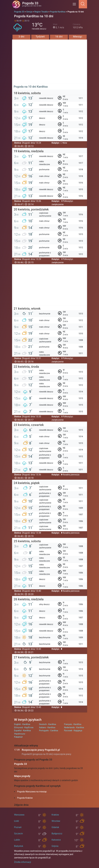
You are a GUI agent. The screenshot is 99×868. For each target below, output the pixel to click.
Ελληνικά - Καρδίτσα (24, 727)
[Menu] (75, 5)
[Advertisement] (50, 64)
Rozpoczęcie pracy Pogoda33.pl (41, 750)
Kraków (55, 815)
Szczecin (19, 834)
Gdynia (55, 846)
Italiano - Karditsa (47, 727)
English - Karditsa (22, 724)
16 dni (59, 37)
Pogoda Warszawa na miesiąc (32, 792)
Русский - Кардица (73, 731)
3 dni (21, 37)
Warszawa (19, 815)
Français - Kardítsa (73, 724)
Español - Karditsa (22, 731)
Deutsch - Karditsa (48, 724)
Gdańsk (55, 827)
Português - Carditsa (49, 731)
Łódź (17, 821)
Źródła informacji (23, 862)
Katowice (56, 840)
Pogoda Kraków (25, 798)
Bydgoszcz (57, 834)
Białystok (19, 846)
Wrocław (56, 821)
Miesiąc (78, 37)
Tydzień (40, 37)
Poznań (18, 827)
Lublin (17, 840)
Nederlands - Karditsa (74, 727)
